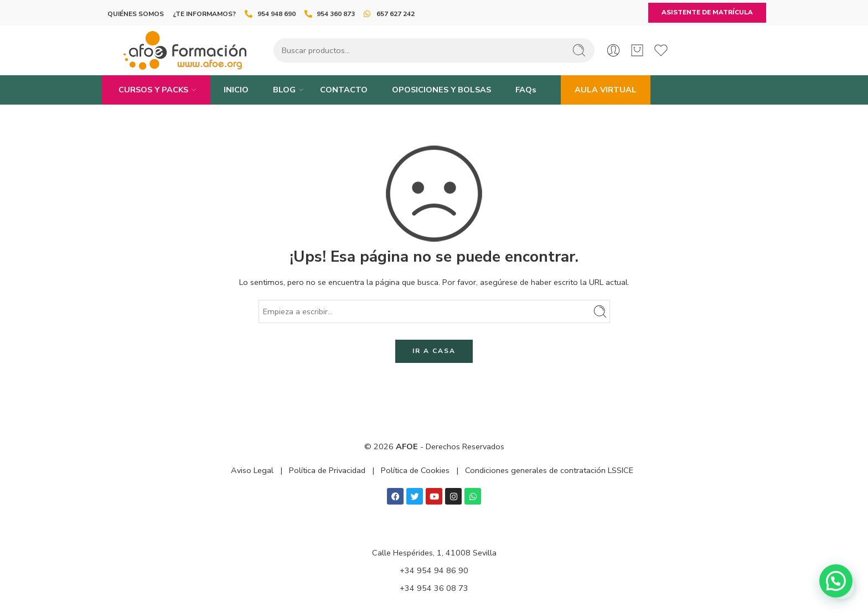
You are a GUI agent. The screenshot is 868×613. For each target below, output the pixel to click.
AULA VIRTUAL (606, 90)
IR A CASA (434, 351)
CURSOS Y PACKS (153, 90)
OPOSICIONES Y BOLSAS (441, 90)
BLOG (284, 90)
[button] (836, 581)
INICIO (236, 90)
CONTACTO (344, 90)
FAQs (526, 90)
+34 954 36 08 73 (434, 588)
